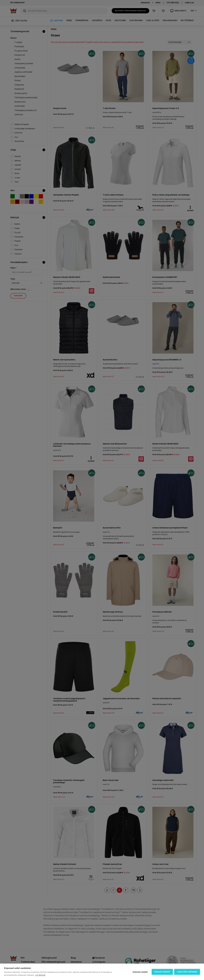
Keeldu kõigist (162, 972)
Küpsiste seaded (140, 972)
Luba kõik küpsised (187, 972)
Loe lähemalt (40, 975)
